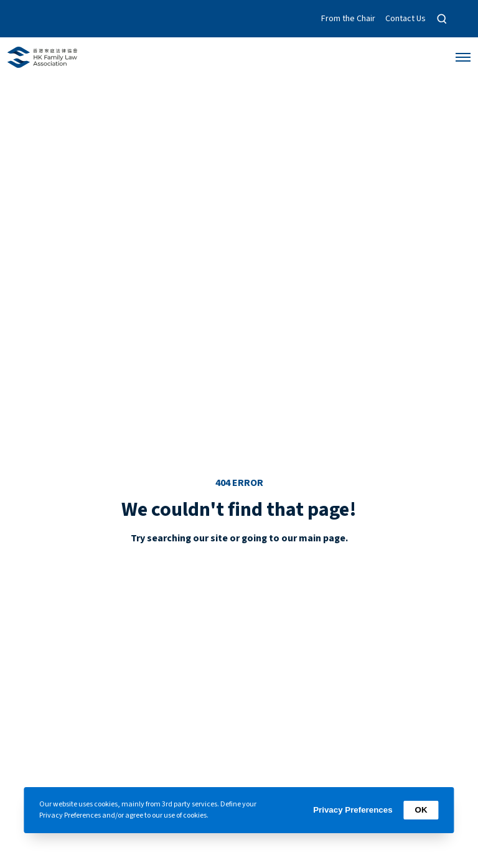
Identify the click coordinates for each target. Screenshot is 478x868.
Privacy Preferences (353, 810)
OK (421, 810)
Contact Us (405, 19)
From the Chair (348, 19)
